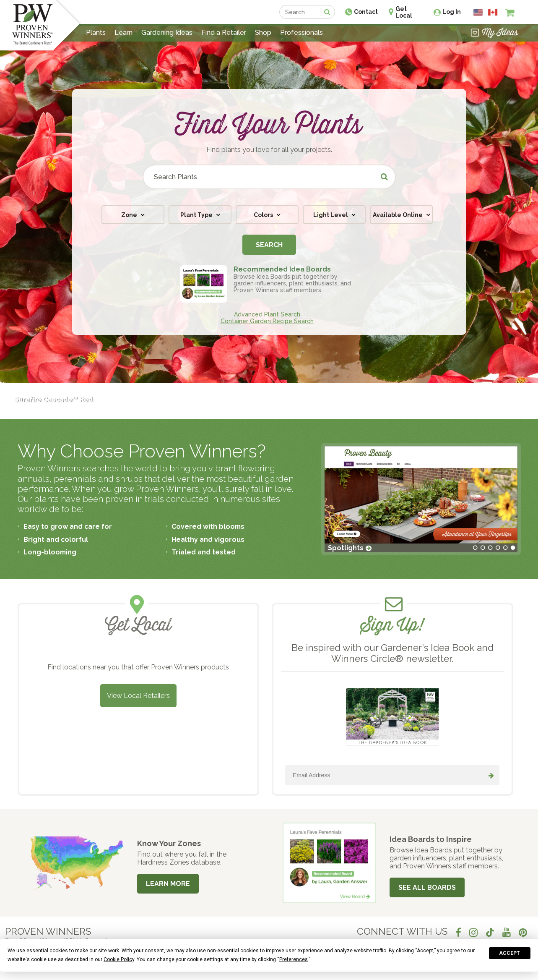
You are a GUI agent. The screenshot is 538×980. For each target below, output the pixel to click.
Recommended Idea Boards (282, 269)
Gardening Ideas (167, 33)
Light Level (331, 215)
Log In (452, 12)
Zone (130, 215)
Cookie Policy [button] (119, 959)
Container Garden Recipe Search (267, 321)
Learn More (168, 884)
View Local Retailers (138, 696)
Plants (96, 33)
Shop (263, 33)
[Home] (32, 25)
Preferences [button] (294, 959)
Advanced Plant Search (267, 314)
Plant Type (197, 215)
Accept (509, 953)
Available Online (398, 215)
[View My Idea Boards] (495, 33)
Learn (123, 33)
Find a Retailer (224, 33)
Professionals (301, 33)
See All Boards (427, 887)
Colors (264, 215)
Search (269, 245)
